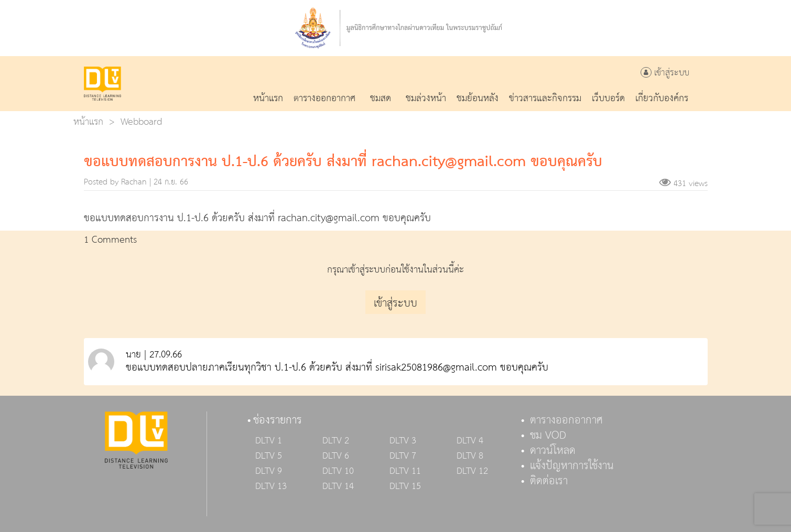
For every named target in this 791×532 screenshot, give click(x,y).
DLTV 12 (472, 471)
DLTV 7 (403, 456)
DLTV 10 (338, 471)
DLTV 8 (470, 456)
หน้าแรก (88, 122)
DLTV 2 (336, 441)
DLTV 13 (271, 486)
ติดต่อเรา (549, 481)
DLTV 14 (338, 486)
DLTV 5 (269, 456)
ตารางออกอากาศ (566, 420)
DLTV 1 (269, 441)
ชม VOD (548, 436)
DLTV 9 (269, 471)
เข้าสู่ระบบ (665, 73)
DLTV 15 (405, 486)
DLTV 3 (403, 441)
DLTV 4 (470, 441)
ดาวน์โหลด (553, 451)
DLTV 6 (336, 456)
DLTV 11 (405, 471)
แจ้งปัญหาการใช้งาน (572, 466)
